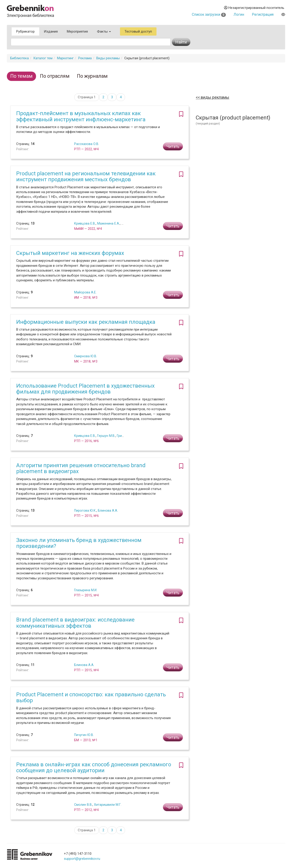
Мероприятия (77, 31)
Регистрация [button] (263, 14)
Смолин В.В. (83, 805)
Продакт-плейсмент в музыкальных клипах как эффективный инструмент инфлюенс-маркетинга (81, 116)
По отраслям (55, 76)
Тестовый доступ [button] (138, 31)
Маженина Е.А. (108, 223)
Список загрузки (209, 14)
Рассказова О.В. (87, 144)
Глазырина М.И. (86, 590)
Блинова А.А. (108, 510)
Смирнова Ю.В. (86, 356)
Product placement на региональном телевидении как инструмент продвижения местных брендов (86, 176)
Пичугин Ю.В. (84, 735)
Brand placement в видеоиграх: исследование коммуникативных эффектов (75, 623)
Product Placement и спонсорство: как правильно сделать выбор (91, 697)
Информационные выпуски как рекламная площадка (86, 322)
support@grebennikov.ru (82, 859)
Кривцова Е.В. (85, 223)
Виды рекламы (108, 58)
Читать (173, 146)
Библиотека (20, 58)
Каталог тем (43, 58)
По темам (21, 76)
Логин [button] (239, 14)
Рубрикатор (25, 31)
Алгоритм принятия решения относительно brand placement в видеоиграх (81, 468)
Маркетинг (65, 58)
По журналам (92, 76)
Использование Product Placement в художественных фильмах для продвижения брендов (85, 389)
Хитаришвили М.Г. (108, 805)
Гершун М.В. (106, 436)
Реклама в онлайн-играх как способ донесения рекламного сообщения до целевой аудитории (94, 767)
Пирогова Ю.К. (85, 510)
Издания (51, 31)
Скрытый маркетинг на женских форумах (70, 253)
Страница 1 (87, 97)
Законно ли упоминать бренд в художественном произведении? (79, 543)
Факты (104, 31)
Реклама (85, 58)
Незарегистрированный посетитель (254, 8)
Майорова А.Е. (85, 292)
